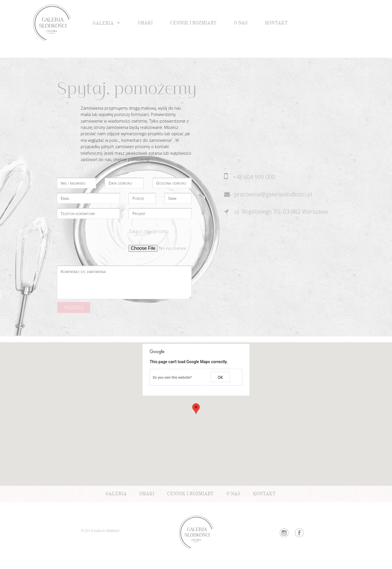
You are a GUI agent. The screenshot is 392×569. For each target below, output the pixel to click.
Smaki (145, 24)
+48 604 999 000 (254, 177)
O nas (241, 24)
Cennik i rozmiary (193, 24)
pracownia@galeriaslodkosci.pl (273, 194)
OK (220, 378)
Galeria (103, 24)
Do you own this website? (172, 378)
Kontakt (276, 24)
